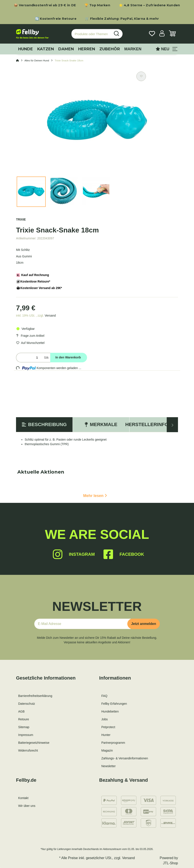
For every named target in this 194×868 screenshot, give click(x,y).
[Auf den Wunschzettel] (141, 76)
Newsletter (108, 766)
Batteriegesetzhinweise (34, 743)
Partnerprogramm (113, 743)
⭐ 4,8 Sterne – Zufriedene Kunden (150, 5)
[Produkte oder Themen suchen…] (91, 34)
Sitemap (24, 727)
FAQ (104, 696)
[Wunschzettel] (152, 34)
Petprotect (108, 727)
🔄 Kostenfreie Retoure (56, 19)
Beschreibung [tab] (44, 424)
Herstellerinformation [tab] (158, 424)
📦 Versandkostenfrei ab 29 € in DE (45, 5)
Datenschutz (27, 704)
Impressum (26, 735)
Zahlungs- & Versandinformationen (125, 758)
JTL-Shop (171, 863)
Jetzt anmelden (144, 624)
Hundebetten (110, 711)
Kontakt (23, 798)
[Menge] (29, 358)
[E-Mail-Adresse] (82, 624)
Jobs (105, 719)
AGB (21, 711)
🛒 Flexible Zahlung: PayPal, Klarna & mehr (122, 19)
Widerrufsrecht (28, 750)
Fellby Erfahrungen (114, 704)
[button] (162, 34)
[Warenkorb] (172, 34)
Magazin (107, 750)
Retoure (24, 719)
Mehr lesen (95, 496)
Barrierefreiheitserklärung (35, 696)
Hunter (106, 735)
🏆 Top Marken (97, 5)
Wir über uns (27, 806)
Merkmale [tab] (101, 424)
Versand (50, 315)
